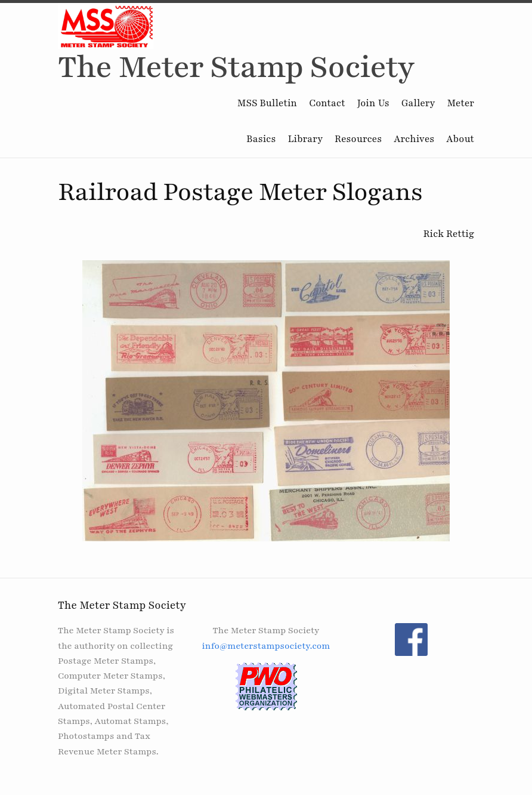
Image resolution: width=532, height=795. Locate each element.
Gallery (418, 103)
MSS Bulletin (267, 103)
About (460, 139)
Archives (414, 139)
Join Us (373, 103)
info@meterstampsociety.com (266, 646)
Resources (358, 139)
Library (305, 139)
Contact (327, 103)
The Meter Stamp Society (236, 67)
